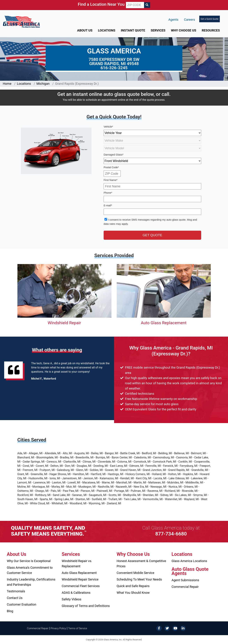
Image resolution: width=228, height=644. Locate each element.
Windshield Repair (64, 323)
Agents (173, 20)
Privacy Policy (58, 628)
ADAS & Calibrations (76, 593)
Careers (189, 20)
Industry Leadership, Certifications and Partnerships (31, 582)
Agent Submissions (185, 580)
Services (158, 30)
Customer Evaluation (22, 604)
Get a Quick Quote (210, 19)
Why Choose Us (183, 30)
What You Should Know (133, 593)
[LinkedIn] (183, 628)
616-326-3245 (114, 68)
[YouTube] (175, 628)
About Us (85, 30)
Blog (10, 611)
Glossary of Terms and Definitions (86, 606)
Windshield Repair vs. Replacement (77, 564)
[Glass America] (21, 21)
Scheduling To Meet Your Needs (139, 579)
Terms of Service (78, 628)
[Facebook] (159, 628)
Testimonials (16, 591)
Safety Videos (71, 599)
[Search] (147, 5)
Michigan (43, 84)
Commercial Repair (185, 587)
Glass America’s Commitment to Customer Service (30, 570)
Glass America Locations (189, 561)
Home (7, 84)
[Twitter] (167, 628)
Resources (211, 30)
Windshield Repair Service (80, 579)
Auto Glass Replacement (164, 323)
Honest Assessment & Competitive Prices (141, 564)
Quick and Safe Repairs (133, 586)
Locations (107, 30)
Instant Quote (133, 30)
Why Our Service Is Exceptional (29, 561)
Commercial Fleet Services (81, 586)
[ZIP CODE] (135, 5)
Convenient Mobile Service (136, 573)
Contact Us (15, 598)
